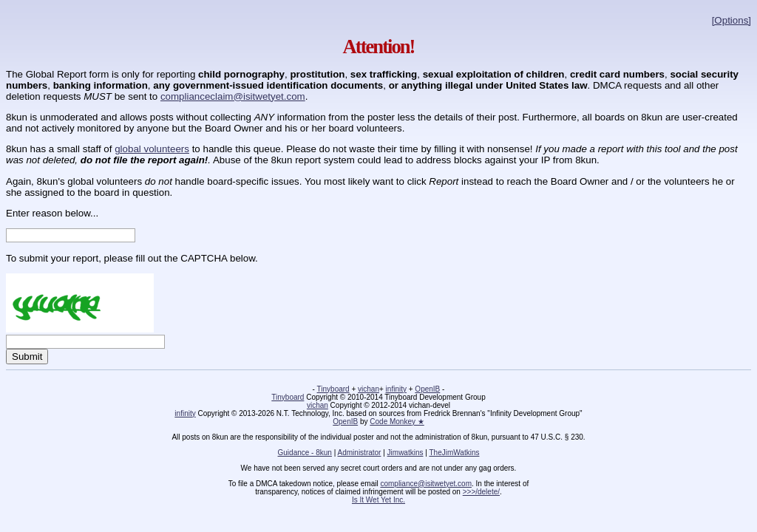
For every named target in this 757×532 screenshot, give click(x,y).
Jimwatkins (405, 453)
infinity (396, 389)
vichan (369, 389)
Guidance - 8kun (305, 453)
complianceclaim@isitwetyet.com (233, 96)
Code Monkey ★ (397, 422)
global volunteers (152, 149)
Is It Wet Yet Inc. (378, 500)
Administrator (360, 453)
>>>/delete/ (481, 492)
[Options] (731, 20)
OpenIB (427, 389)
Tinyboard (333, 389)
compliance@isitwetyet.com (426, 484)
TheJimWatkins (454, 453)
